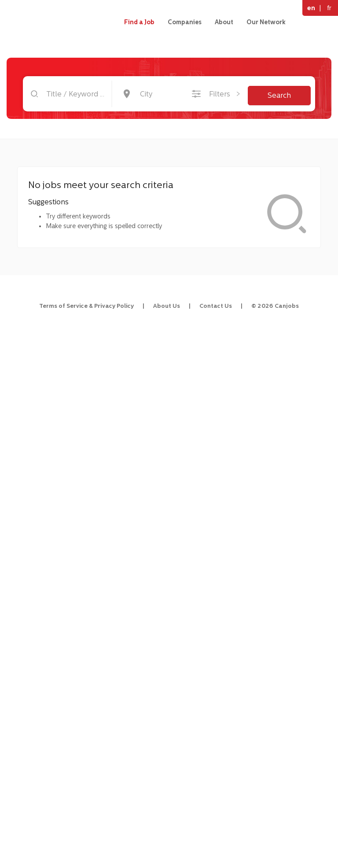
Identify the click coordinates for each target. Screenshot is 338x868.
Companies (185, 22)
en (311, 8)
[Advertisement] (53, 393)
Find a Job (139, 22)
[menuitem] (53, 190)
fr (329, 8)
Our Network (266, 22)
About (224, 22)
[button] (53, 190)
